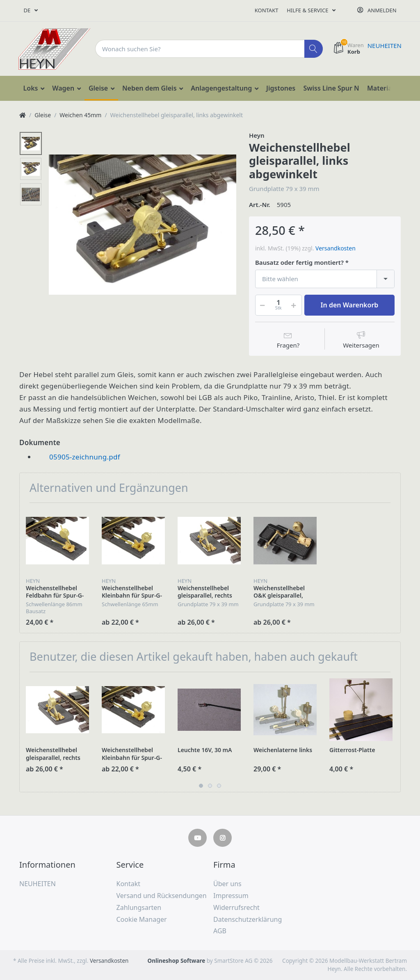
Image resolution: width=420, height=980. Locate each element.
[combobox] (325, 279)
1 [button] (201, 786)
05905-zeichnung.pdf (85, 457)
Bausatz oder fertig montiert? (299, 263)
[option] (143, 224)
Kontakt (267, 10)
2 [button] (210, 786)
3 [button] (219, 786)
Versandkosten (336, 248)
